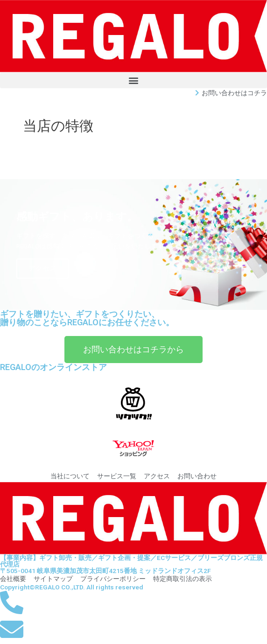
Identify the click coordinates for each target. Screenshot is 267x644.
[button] (133, 80)
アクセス (42, 268)
